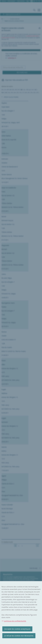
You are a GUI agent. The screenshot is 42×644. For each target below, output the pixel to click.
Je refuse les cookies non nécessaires (19, 636)
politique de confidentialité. (15, 621)
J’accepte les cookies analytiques (17, 629)
